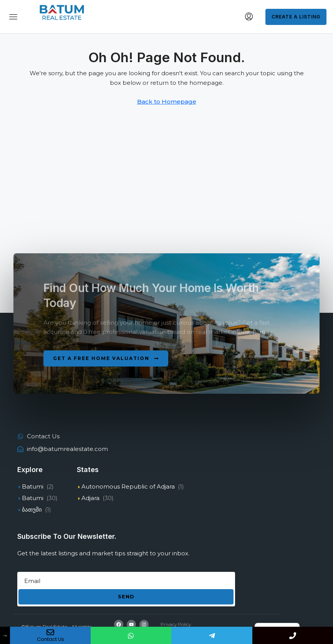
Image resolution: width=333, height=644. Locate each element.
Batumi (33, 486)
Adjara (90, 498)
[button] (106, 358)
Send (126, 596)
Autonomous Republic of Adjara (128, 486)
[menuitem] (249, 17)
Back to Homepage (167, 102)
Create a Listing (296, 17)
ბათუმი (32, 509)
